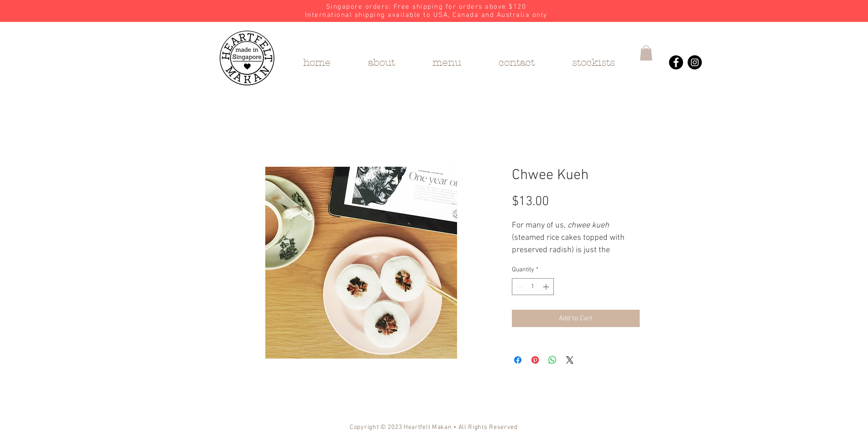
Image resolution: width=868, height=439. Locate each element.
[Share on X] (570, 360)
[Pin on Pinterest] (535, 360)
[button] (646, 53)
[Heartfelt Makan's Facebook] (676, 62)
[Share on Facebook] (518, 360)
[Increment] (547, 287)
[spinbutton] (533, 287)
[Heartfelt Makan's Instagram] (695, 62)
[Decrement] (519, 287)
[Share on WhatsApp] (552, 360)
